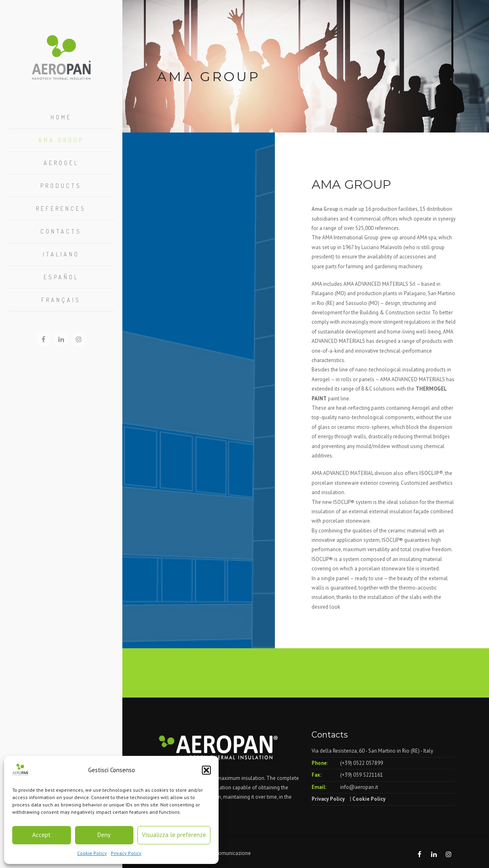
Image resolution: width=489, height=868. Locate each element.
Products (61, 186)
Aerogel (61, 163)
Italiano (61, 254)
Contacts (61, 231)
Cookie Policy (92, 853)
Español (61, 277)
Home (61, 117)
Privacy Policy (126, 853)
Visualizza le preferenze (174, 835)
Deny (104, 835)
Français (61, 300)
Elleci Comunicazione (226, 853)
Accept (41, 835)
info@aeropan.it (359, 787)
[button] (206, 770)
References (61, 209)
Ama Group (61, 140)
